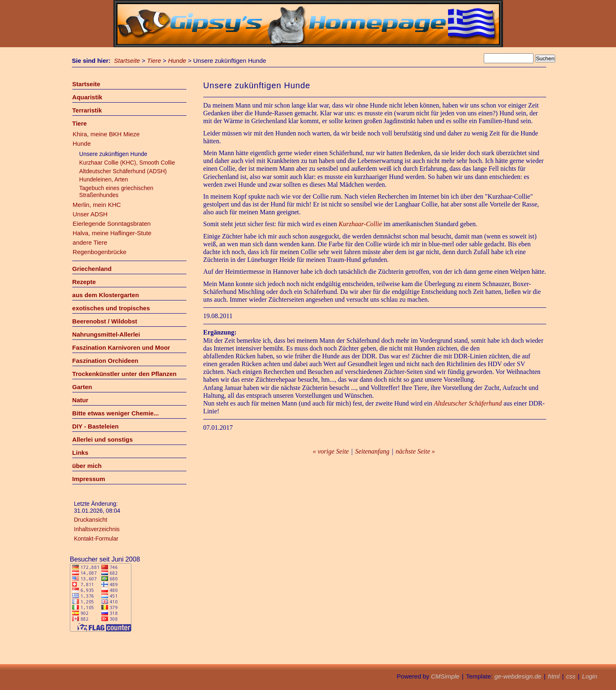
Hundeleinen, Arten (104, 179)
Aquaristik (87, 97)
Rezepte (84, 282)
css (571, 676)
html (554, 676)
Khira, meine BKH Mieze (106, 134)
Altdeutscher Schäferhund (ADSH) (123, 171)
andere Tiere (90, 242)
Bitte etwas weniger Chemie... (116, 413)
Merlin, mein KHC (97, 205)
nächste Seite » (415, 451)
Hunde (177, 61)
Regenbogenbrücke (100, 252)
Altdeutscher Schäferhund (468, 403)
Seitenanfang (372, 451)
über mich (87, 466)
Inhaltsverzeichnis (97, 529)
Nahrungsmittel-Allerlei (106, 334)
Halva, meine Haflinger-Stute (112, 233)
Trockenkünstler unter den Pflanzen (124, 374)
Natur (80, 400)
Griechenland (92, 269)
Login (590, 676)
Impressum (89, 479)
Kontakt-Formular (96, 539)
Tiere (154, 61)
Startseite (127, 61)
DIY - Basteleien (95, 426)
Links (80, 453)
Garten (82, 387)
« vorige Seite (331, 451)
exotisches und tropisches (111, 308)
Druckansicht (91, 520)
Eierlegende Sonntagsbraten (112, 224)
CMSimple (445, 676)
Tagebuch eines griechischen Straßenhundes (116, 191)
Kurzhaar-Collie (360, 224)
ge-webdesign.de (518, 676)
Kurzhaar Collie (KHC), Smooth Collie (127, 163)
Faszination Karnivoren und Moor (121, 347)
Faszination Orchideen (105, 361)
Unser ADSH (90, 214)
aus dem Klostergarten (106, 295)
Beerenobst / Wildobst (105, 321)
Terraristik (87, 110)
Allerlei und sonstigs (103, 439)
